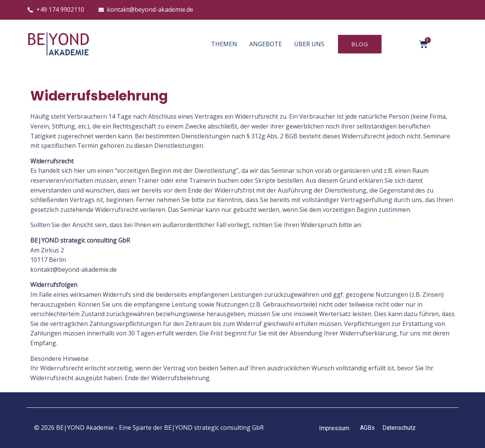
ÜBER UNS (309, 44)
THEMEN (224, 44)
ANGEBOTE (266, 44)
